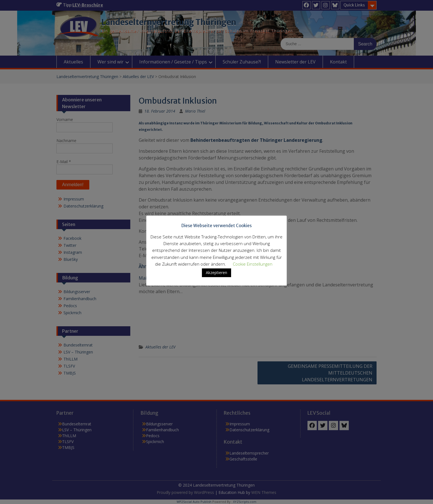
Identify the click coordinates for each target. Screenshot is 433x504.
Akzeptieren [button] (216, 276)
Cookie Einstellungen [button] (253, 268)
